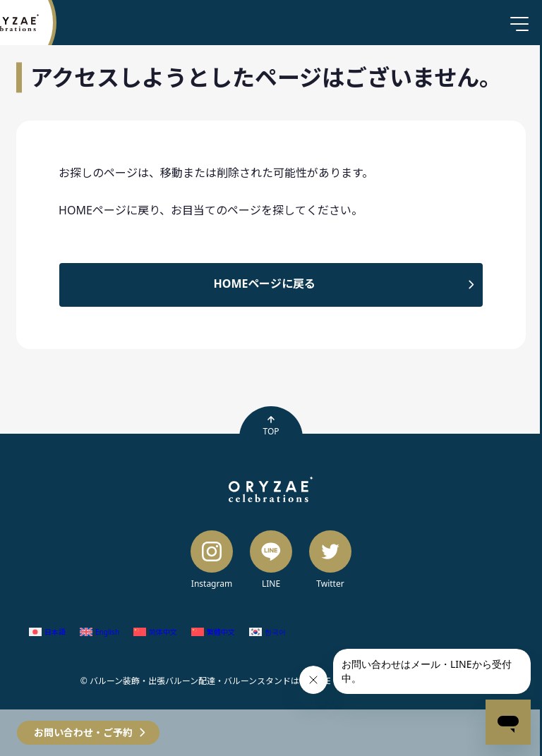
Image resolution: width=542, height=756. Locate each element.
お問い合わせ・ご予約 (83, 732)
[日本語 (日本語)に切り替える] (47, 632)
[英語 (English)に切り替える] (100, 632)
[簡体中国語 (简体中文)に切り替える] (155, 632)
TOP (271, 426)
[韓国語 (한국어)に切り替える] (267, 632)
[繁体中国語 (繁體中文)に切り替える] (213, 632)
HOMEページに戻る (265, 283)
